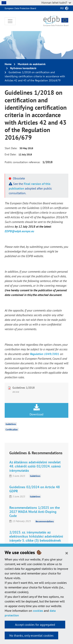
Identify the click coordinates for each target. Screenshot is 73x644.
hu (62, 8)
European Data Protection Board (20, 8)
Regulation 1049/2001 (45, 354)
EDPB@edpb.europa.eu (19, 231)
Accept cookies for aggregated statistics (35, 626)
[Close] (67, 553)
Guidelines (11, 424)
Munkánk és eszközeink (32, 64)
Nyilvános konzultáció (23, 68)
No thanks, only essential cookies (31, 635)
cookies (38, 611)
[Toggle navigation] (10, 21)
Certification (12, 429)
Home (8, 64)
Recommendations (45, 521)
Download (36, 410)
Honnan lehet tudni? (56, 3)
